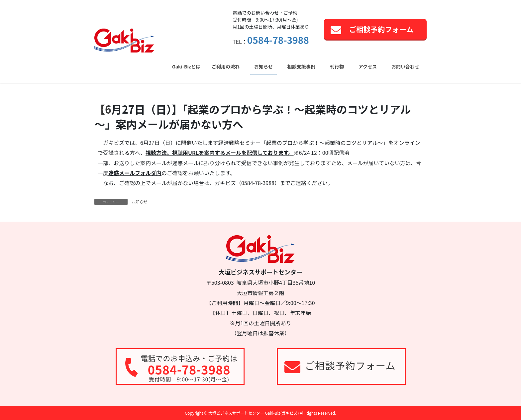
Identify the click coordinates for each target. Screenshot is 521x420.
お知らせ (140, 202)
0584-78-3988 (278, 40)
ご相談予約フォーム (381, 29)
